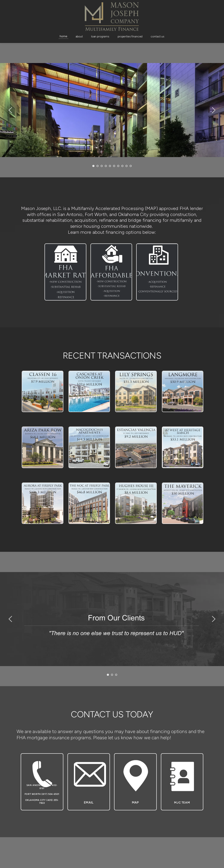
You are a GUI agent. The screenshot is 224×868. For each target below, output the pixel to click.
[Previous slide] (11, 110)
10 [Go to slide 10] (131, 166)
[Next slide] (213, 110)
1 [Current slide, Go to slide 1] (93, 166)
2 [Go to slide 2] (98, 166)
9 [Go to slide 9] (126, 166)
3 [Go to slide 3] (102, 166)
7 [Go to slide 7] (118, 166)
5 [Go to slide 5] (110, 166)
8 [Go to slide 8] (122, 166)
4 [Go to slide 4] (106, 166)
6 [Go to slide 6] (114, 166)
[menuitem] (63, 36)
